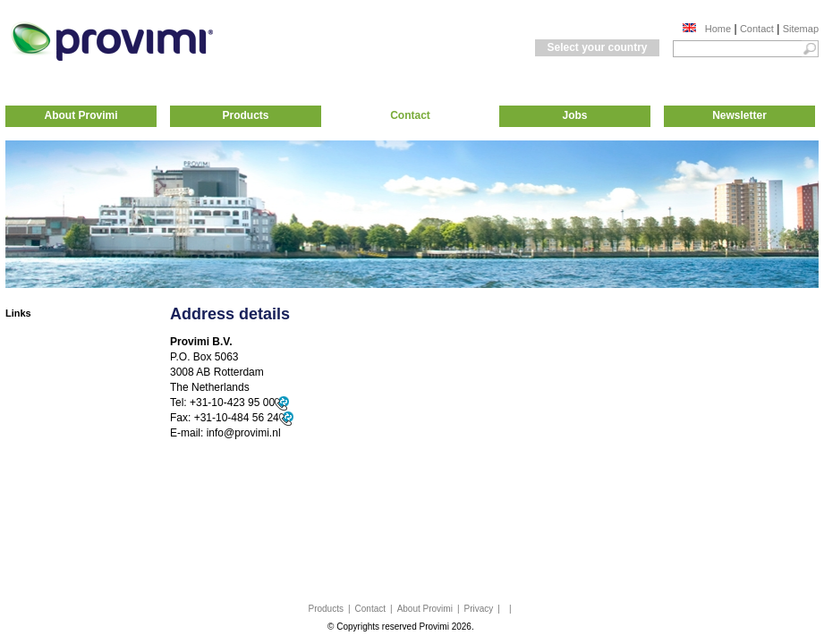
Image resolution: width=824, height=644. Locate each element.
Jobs (574, 115)
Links (18, 313)
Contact (757, 29)
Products (245, 115)
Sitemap (801, 29)
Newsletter (739, 115)
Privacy (479, 609)
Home (718, 29)
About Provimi (81, 115)
